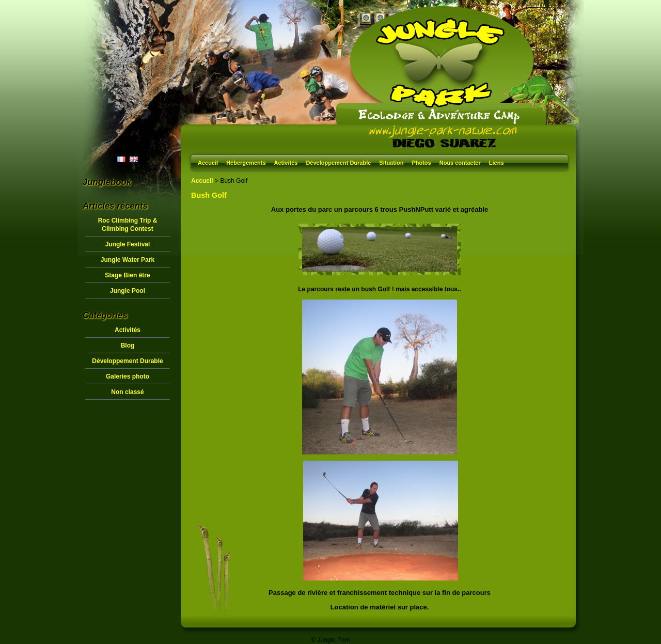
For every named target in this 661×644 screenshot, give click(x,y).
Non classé (127, 392)
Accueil (208, 163)
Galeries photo (128, 376)
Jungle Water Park (128, 260)
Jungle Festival (128, 244)
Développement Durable (338, 163)
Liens (497, 163)
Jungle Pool (128, 291)
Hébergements (246, 163)
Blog (128, 345)
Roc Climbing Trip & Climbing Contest (128, 225)
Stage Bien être (127, 275)
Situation (391, 163)
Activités (286, 163)
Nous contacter (460, 163)
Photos (421, 163)
